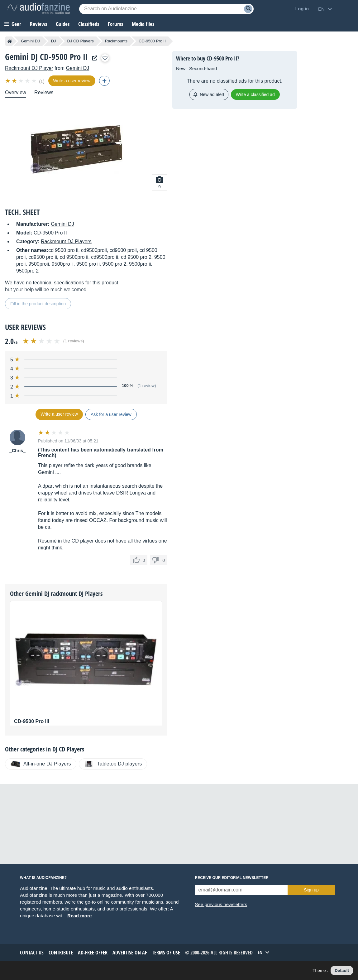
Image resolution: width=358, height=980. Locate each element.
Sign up (311, 890)
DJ (54, 41)
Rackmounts (116, 41)
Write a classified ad (255, 94)
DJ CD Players (81, 41)
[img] (21, 81)
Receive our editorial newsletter (232, 878)
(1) (42, 81)
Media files (143, 24)
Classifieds (89, 24)
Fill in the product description (38, 304)
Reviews (38, 24)
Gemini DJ (30, 41)
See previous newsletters (221, 904)
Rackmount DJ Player (29, 68)
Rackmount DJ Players (66, 241)
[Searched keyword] (166, 9)
